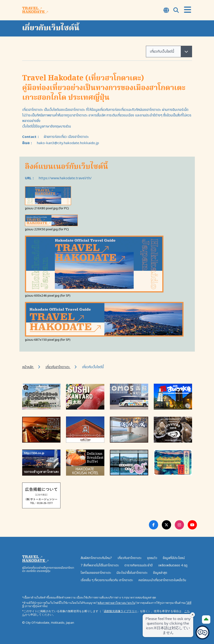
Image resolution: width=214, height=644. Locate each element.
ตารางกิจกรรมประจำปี (139, 565)
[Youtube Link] (192, 525)
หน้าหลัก (28, 367)
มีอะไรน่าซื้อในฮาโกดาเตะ (132, 573)
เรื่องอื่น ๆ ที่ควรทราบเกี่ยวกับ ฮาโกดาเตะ (107, 580)
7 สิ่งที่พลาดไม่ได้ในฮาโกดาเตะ (100, 565)
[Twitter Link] (166, 525)
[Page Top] (206, 620)
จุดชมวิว (152, 558)
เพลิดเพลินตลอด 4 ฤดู (173, 565)
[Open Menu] (188, 10)
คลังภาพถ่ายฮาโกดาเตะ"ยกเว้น (116, 603)
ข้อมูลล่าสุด (160, 573)
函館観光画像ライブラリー (121, 611)
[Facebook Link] (154, 525)
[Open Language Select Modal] (166, 11)
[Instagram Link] (179, 525)
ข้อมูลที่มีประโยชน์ (174, 558)
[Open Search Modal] (176, 11)
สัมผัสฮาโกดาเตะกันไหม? (96, 558)
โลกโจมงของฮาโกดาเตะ (96, 573)
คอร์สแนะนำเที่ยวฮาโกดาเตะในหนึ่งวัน (162, 580)
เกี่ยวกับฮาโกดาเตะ (58, 367)
